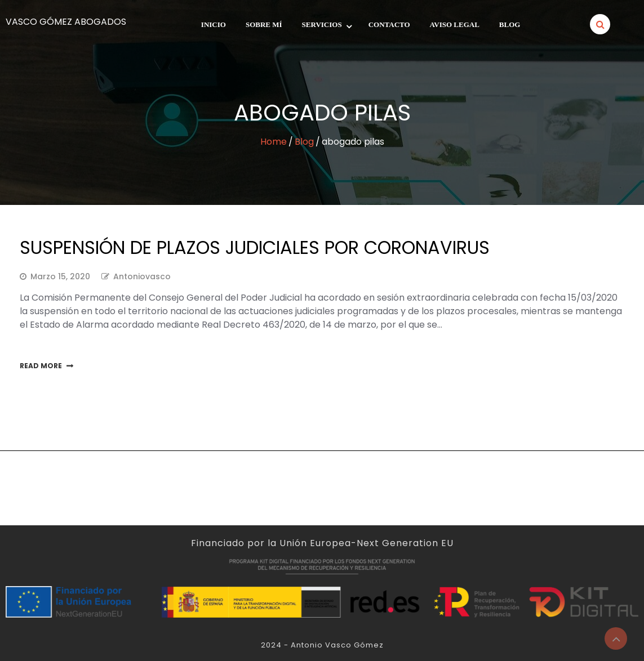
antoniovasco (142, 276)
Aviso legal (455, 24)
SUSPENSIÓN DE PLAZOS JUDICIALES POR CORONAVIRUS (255, 247)
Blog (510, 24)
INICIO (214, 24)
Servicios (322, 24)
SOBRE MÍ (264, 24)
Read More (41, 366)
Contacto (389, 24)
